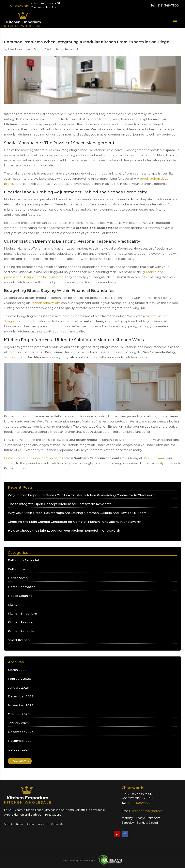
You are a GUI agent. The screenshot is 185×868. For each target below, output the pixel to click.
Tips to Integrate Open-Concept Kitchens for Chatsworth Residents (60, 504)
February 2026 (19, 679)
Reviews (31, 824)
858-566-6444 (154, 458)
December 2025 (21, 696)
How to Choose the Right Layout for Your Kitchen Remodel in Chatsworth (64, 531)
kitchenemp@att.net (147, 811)
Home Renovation (22, 587)
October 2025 (19, 714)
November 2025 (21, 705)
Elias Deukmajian (20, 49)
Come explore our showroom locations (33, 458)
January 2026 (18, 687)
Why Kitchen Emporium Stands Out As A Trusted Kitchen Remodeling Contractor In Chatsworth (82, 495)
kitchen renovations (46, 303)
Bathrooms (17, 569)
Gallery (20, 824)
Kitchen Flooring (21, 622)
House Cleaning (20, 596)
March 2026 (17, 670)
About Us (43, 824)
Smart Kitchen (19, 640)
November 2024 (21, 741)
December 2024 (21, 732)
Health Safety (18, 578)
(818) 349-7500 (168, 5)
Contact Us (57, 824)
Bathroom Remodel (23, 560)
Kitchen (14, 605)
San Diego (12, 357)
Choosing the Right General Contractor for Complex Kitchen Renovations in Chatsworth (75, 522)
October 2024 (19, 750)
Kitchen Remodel (66, 49)
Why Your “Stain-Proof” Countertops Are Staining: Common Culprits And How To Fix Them (77, 513)
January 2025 (18, 723)
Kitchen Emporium (22, 613)
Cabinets (8, 824)
